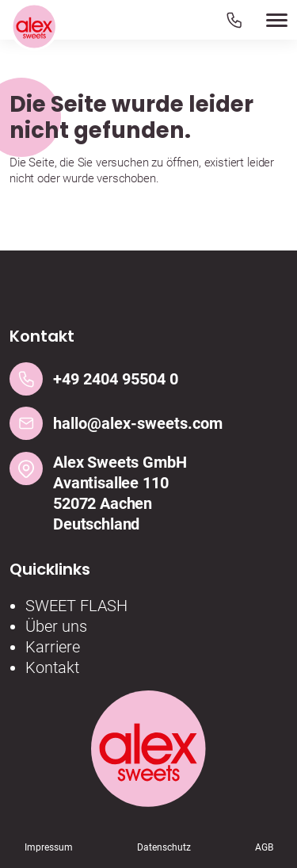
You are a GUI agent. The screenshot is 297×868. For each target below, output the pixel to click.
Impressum (49, 847)
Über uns (56, 626)
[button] (257, 20)
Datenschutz (164, 847)
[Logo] (34, 28)
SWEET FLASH (76, 606)
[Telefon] (234, 19)
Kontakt (52, 667)
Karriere (53, 647)
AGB (264, 847)
